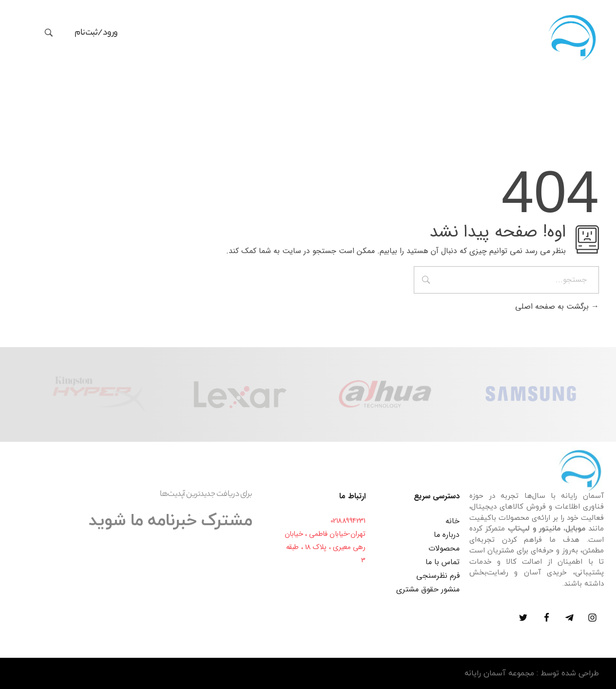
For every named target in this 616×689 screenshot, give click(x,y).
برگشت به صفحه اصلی (557, 306)
